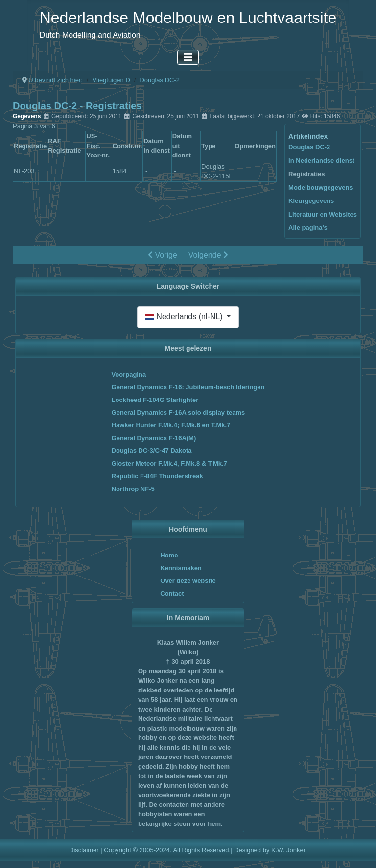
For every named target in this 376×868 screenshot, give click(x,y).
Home (169, 555)
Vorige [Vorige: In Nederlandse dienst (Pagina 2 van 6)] (163, 255)
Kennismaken (181, 568)
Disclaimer (84, 850)
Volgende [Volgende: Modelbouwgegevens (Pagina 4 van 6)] (208, 255)
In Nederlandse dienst (321, 161)
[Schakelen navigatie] (188, 57)
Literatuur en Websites (323, 214)
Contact (172, 593)
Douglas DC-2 (309, 147)
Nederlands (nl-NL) (185, 317)
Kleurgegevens (311, 201)
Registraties (306, 174)
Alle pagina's (308, 228)
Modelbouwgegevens (320, 188)
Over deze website (188, 581)
